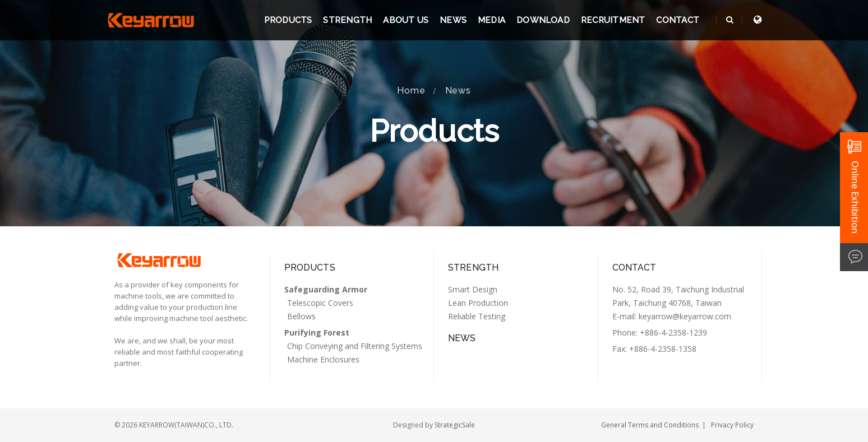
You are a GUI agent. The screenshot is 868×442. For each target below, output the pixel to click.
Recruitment (613, 20)
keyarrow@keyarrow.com (685, 316)
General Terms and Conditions (650, 425)
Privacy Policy (732, 425)
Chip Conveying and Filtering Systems (355, 346)
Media (491, 20)
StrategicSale (455, 425)
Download (543, 20)
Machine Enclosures (323, 359)
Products (288, 20)
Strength (347, 20)
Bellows (301, 316)
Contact (678, 20)
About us (406, 20)
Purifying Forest (317, 332)
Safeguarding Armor (326, 289)
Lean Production (478, 303)
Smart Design (473, 289)
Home (411, 90)
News (453, 20)
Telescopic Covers (320, 303)
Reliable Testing (477, 316)
